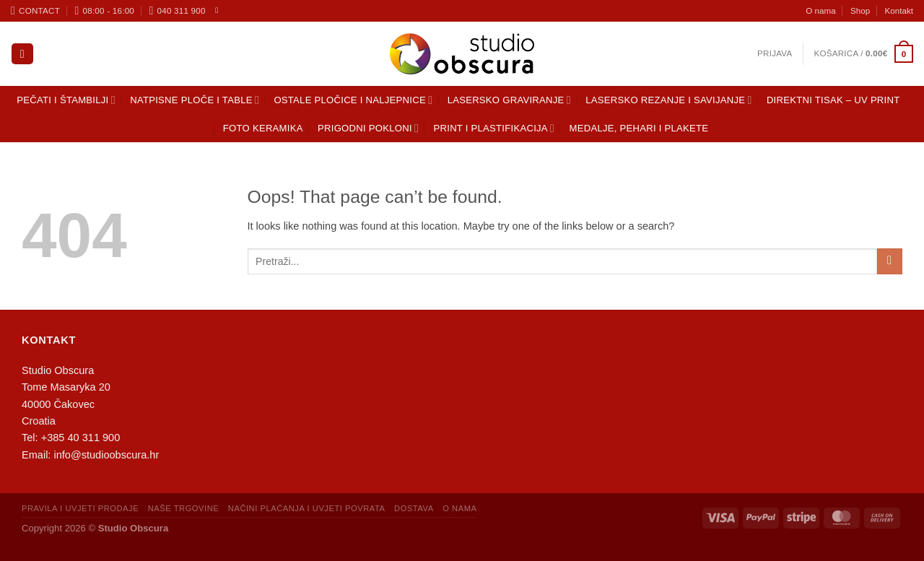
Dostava (414, 508)
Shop (860, 10)
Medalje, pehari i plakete (639, 128)
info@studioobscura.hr (106, 455)
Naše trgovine (184, 508)
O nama (820, 10)
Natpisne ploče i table (195, 100)
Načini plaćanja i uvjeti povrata (307, 508)
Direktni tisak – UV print (833, 100)
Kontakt (899, 10)
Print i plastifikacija (494, 128)
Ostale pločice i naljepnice (353, 100)
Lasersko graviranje (509, 100)
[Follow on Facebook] (219, 10)
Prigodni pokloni (368, 128)
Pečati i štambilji (66, 100)
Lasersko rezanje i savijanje (668, 100)
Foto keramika (263, 128)
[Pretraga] (22, 54)
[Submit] (890, 261)
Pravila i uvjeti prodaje (80, 508)
